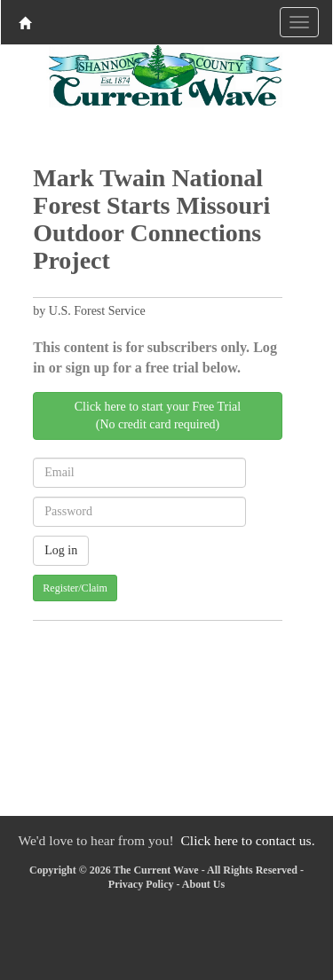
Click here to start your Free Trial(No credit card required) (158, 416)
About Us (203, 884)
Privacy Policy (141, 884)
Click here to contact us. (247, 840)
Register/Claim (75, 588)
